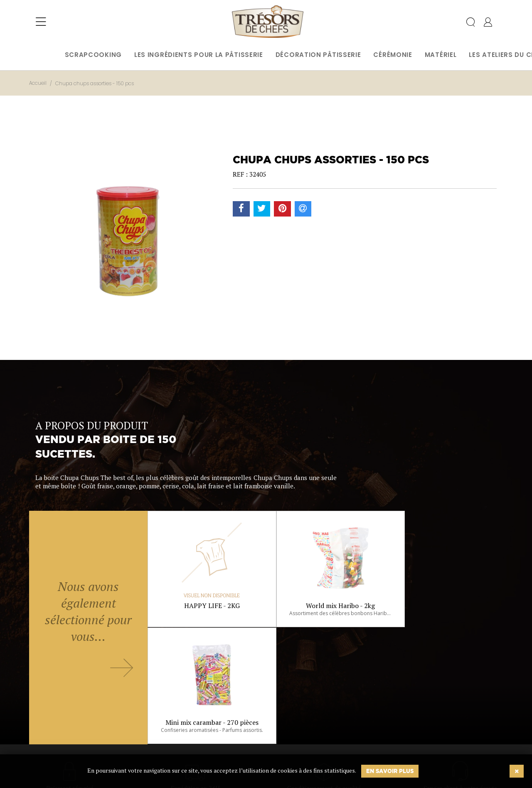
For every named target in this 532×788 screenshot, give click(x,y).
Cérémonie (393, 55)
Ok (245, 741)
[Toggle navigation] (41, 23)
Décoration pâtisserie (318, 55)
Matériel (441, 55)
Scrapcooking (93, 55)
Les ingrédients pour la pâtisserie (199, 55)
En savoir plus (390, 771)
